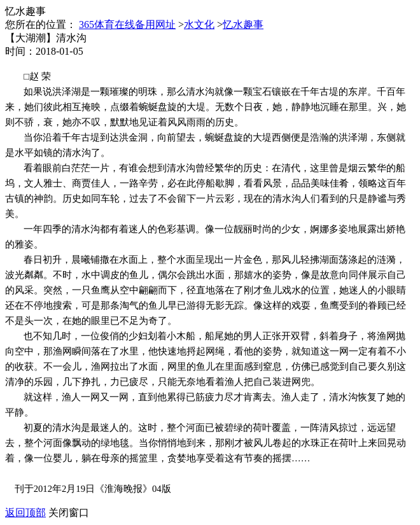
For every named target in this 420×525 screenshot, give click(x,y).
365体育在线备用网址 (127, 24)
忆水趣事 (243, 24)
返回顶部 (25, 513)
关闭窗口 (69, 513)
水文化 (199, 24)
